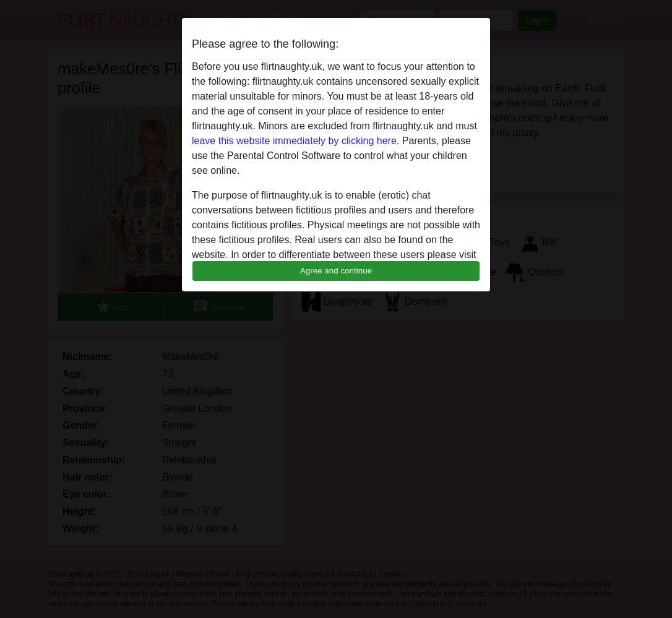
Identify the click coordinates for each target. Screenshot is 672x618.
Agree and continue (336, 271)
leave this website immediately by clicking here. (295, 141)
